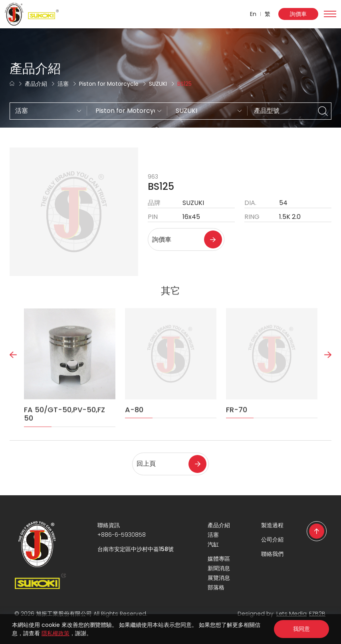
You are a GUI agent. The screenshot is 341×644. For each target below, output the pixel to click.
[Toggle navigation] (330, 14)
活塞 (63, 84)
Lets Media (291, 614)
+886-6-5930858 (122, 535)
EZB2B (317, 614)
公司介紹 (272, 540)
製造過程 (272, 525)
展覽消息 (219, 578)
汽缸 (213, 544)
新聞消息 (219, 568)
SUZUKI (158, 84)
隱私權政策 (56, 633)
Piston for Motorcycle (109, 84)
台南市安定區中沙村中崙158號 (136, 549)
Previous (13, 376)
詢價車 (298, 14)
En (253, 14)
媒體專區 (219, 559)
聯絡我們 (272, 554)
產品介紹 (36, 84)
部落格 (216, 587)
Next (328, 376)
